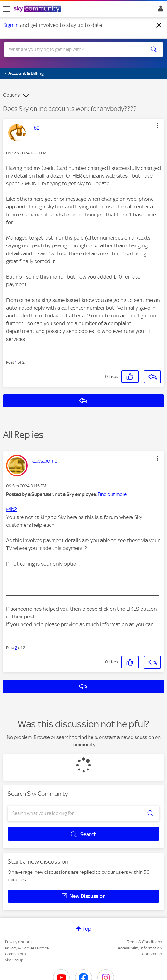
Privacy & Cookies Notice (27, 948)
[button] (158, 125)
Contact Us (152, 954)
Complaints (15, 954)
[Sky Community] (38, 9)
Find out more (112, 494)
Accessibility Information (140, 948)
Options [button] (11, 95)
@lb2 (12, 509)
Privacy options (19, 942)
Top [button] (87, 929)
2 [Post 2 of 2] (16, 648)
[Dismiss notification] (159, 25)
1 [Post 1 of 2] (16, 362)
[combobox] (76, 49)
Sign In (159, 10)
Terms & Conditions (144, 942)
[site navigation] (7, 9)
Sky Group (14, 960)
